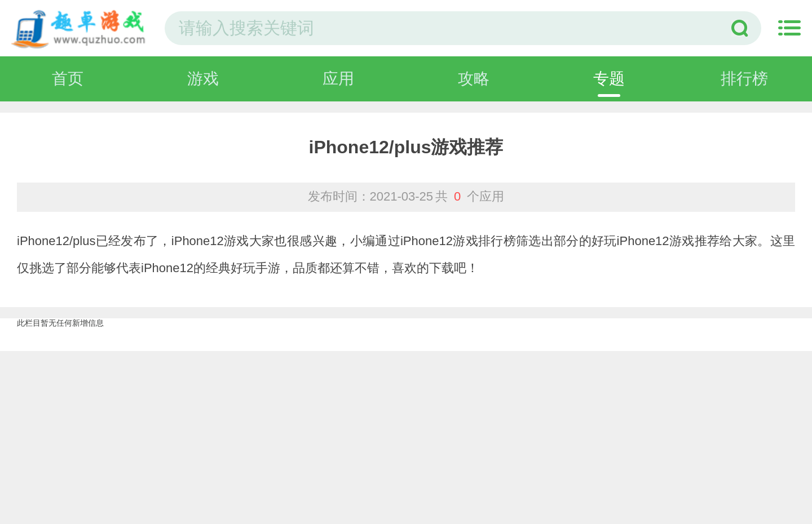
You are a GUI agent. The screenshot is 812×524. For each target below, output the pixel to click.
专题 (609, 79)
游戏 (203, 79)
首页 (68, 79)
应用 (338, 79)
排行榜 (744, 79)
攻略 (474, 79)
